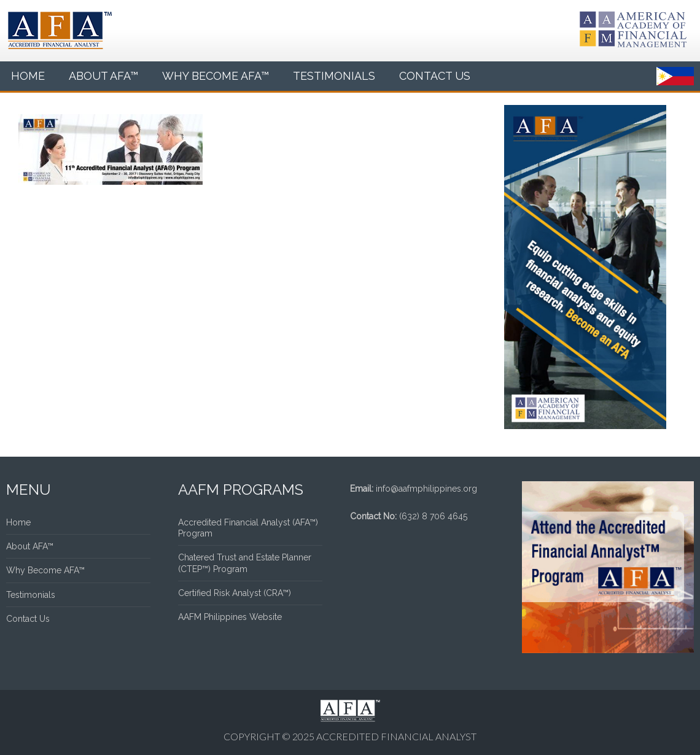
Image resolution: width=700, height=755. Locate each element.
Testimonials (334, 76)
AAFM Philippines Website (230, 617)
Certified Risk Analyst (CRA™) (235, 593)
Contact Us (435, 76)
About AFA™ (103, 76)
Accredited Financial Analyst (396, 736)
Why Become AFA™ (216, 76)
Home (28, 76)
